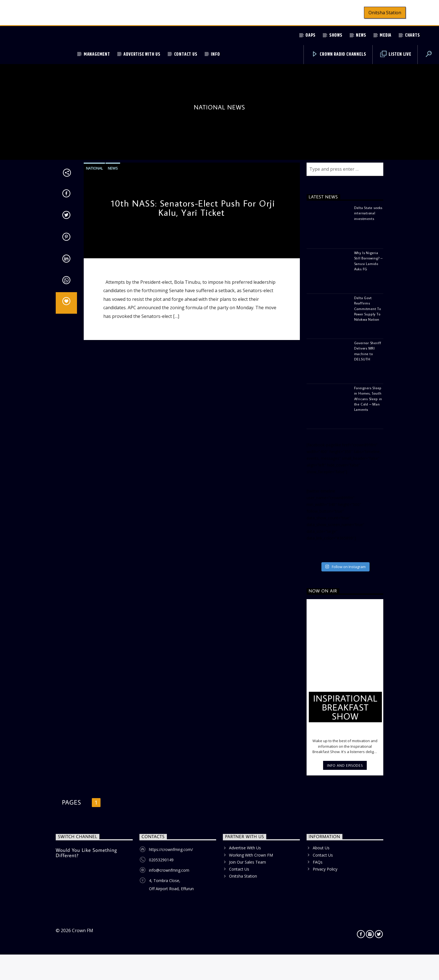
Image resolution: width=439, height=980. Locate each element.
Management (97, 54)
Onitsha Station (385, 13)
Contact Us (186, 54)
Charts (413, 35)
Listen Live (396, 54)
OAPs (310, 35)
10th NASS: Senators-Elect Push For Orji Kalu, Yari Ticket (193, 383)
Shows (336, 35)
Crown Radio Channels (339, 54)
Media (386, 35)
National (94, 344)
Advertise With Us (142, 54)
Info (215, 54)
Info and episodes (345, 941)
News (361, 35)
